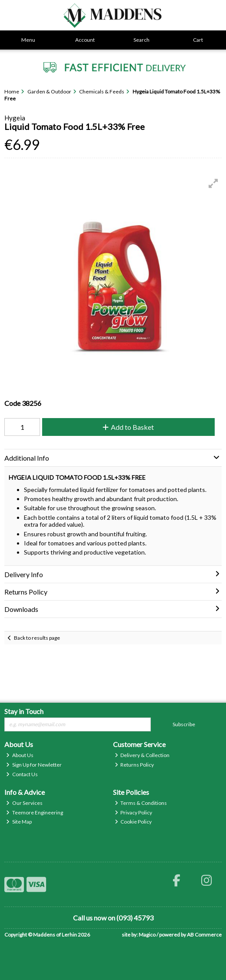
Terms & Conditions (141, 803)
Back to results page (37, 638)
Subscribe (184, 724)
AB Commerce (204, 935)
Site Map (19, 822)
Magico (147, 935)
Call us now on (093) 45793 (113, 918)
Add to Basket (128, 427)
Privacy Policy (134, 812)
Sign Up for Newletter (34, 765)
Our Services (24, 803)
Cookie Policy (133, 822)
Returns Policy (135, 765)
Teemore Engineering (35, 812)
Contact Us (22, 774)
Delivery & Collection (142, 755)
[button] (213, 183)
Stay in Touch (24, 711)
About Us (20, 755)
